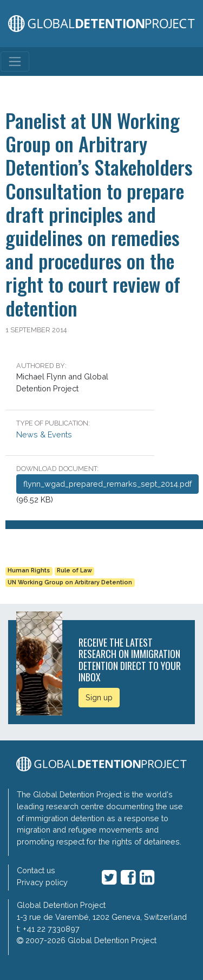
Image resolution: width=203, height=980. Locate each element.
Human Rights (29, 570)
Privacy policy (42, 882)
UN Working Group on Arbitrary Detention (70, 582)
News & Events (44, 434)
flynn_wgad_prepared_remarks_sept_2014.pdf (107, 484)
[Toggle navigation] (15, 62)
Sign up (99, 697)
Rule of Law (74, 570)
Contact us (36, 870)
